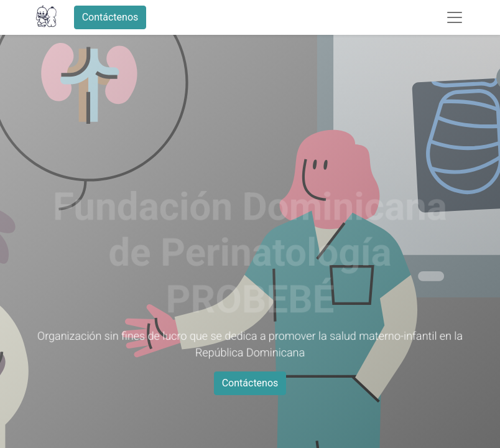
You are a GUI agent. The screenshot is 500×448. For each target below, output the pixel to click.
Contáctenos (110, 17)
